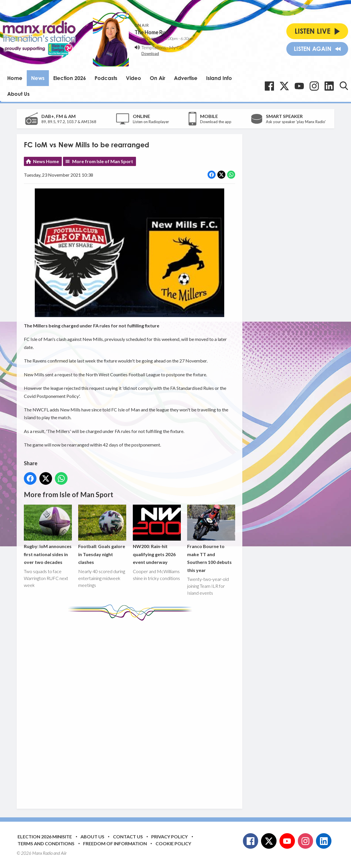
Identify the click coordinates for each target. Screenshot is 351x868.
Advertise (186, 78)
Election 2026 (70, 78)
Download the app (216, 122)
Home (15, 78)
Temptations (154, 47)
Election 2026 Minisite (45, 836)
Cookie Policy (173, 843)
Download (150, 54)
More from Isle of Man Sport (103, 161)
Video (134, 78)
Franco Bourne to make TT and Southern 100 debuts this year (211, 539)
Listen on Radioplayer (151, 122)
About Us (18, 94)
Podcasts (106, 78)
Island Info (219, 78)
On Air (158, 78)
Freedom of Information (115, 843)
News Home (46, 161)
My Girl (176, 47)
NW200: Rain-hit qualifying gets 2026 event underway (157, 535)
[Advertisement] (132, 710)
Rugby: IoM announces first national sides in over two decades (48, 535)
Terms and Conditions (46, 843)
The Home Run (151, 32)
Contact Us (128, 836)
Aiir (64, 853)
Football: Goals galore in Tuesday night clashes (102, 535)
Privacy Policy (169, 836)
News (38, 78)
